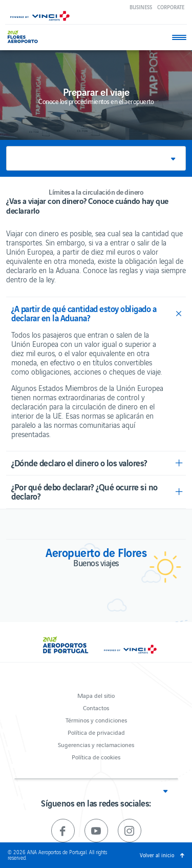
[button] (96, 158)
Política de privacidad (96, 732)
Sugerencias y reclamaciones (96, 744)
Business (141, 7)
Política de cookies (96, 757)
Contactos (96, 707)
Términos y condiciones (96, 720)
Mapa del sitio (96, 695)
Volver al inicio (157, 855)
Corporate (171, 7)
